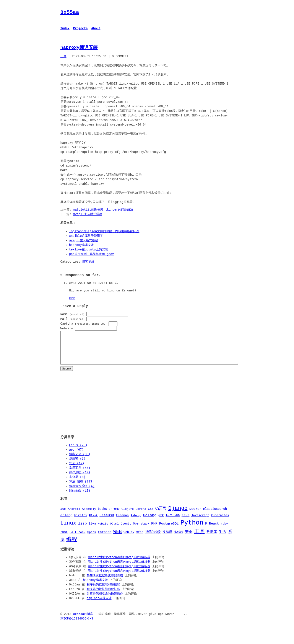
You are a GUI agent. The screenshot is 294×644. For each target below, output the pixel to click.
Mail (73, 319)
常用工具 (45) (80, 474)
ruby (224, 530)
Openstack (141, 530)
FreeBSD (107, 521)
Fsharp (136, 522)
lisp (83, 530)
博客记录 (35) (80, 460)
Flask (93, 522)
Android (74, 515)
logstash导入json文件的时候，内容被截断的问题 (104, 231)
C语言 (161, 515)
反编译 (167, 538)
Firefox (81, 522)
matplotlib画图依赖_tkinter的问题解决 (103, 210)
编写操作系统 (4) (82, 492)
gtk (161, 522)
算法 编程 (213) (82, 488)
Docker (195, 515)
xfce (140, 539)
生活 (222, 538)
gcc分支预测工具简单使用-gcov (92, 254)
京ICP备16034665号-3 (77, 625)
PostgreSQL (169, 530)
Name (73, 314)
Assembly (89, 515)
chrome (114, 515)
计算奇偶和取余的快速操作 (105, 600)
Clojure (128, 515)
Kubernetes (220, 522)
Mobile (103, 530)
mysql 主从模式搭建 (88, 214)
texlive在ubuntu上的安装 (89, 250)
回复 (72, 298)
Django (178, 514)
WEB (118, 538)
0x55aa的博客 (83, 620)
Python (192, 529)
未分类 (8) (77, 483)
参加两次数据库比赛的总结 (105, 582)
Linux (68, 529)
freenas (122, 522)
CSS (151, 515)
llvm (92, 530)
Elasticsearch (215, 515)
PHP (154, 530)
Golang (150, 521)
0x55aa (70, 12)
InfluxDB (173, 522)
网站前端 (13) (80, 497)
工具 (63, 56)
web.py (129, 539)
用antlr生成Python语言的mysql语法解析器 (119, 563)
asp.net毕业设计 (99, 604)
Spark (92, 539)
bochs (102, 515)
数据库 (212, 538)
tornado (105, 538)
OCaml (115, 530)
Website (67, 328)
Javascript (200, 522)
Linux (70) (78, 451)
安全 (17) (77, 470)
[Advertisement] (147, 407)
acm (63, 515)
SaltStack (77, 539)
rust (64, 539)
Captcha (84, 324)
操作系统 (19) (80, 479)
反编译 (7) (77, 465)
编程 (72, 546)
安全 (189, 538)
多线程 (179, 539)
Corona (141, 515)
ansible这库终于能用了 (86, 236)
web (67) (76, 456)
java (186, 521)
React (214, 530)
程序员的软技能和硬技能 (103, 591)
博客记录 (88, 262)
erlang (67, 521)
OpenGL (126, 530)
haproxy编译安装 (79, 47)
